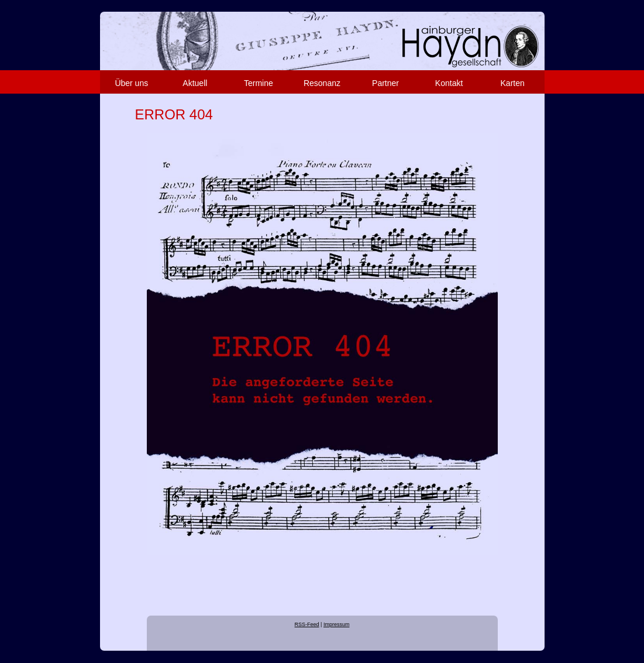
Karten (513, 83)
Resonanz (322, 83)
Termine (259, 83)
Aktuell (195, 83)
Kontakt (449, 83)
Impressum (337, 624)
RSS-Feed (307, 624)
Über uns (131, 83)
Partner (385, 83)
